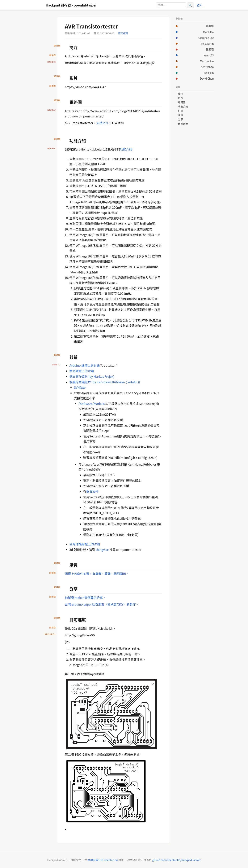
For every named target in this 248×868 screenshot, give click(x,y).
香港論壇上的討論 (82, 371)
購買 (180, 115)
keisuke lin (207, 44)
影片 (180, 98)
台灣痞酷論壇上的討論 (85, 544)
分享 (180, 119)
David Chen (207, 78)
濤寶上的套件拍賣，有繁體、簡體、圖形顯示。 (97, 574)
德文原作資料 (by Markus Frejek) (92, 376)
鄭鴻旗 (210, 26)
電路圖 (182, 102)
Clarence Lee (206, 38)
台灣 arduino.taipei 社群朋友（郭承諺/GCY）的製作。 (102, 604)
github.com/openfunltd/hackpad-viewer (176, 860)
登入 (200, 5)
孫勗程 (210, 49)
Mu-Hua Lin (207, 61)
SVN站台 (80, 387)
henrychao (207, 67)
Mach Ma (208, 32)
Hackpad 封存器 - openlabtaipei (71, 5)
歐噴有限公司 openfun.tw (103, 860)
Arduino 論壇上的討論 (85, 365)
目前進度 (183, 124)
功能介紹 (126, 149)
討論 (180, 111)
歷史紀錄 (123, 33)
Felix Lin (209, 73)
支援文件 (102, 123)
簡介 (180, 94)
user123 (209, 55)
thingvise (103, 550)
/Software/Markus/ (92, 404)
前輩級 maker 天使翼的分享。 (85, 598)
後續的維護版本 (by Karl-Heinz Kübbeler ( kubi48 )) (105, 382)
